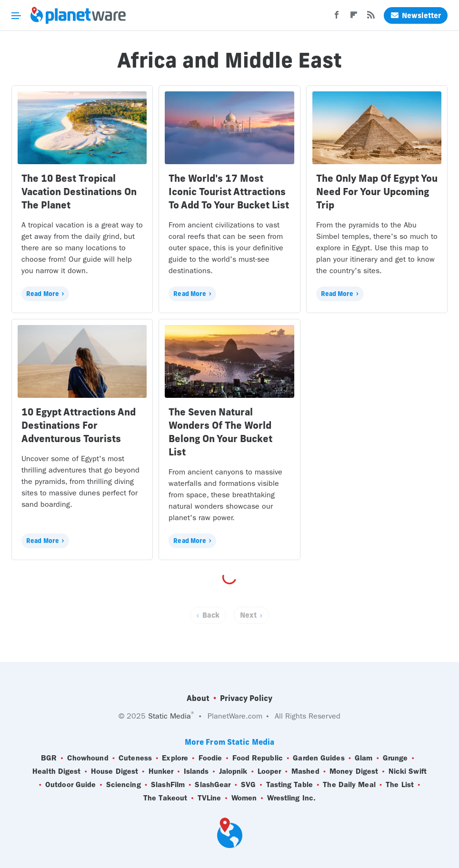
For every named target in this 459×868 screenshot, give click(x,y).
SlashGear (213, 785)
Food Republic (258, 758)
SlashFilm (168, 785)
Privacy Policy (246, 698)
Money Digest (354, 771)
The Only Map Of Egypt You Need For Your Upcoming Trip (377, 192)
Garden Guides (319, 758)
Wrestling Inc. (291, 798)
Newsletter (416, 15)
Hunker (161, 771)
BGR (49, 758)
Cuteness (135, 758)
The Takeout (165, 798)
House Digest (115, 771)
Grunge (395, 758)
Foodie (210, 758)
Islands (196, 771)
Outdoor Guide (70, 785)
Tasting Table (289, 785)
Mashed (305, 771)
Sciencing (124, 785)
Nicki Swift (408, 771)
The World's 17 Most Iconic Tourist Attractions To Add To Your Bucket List (229, 192)
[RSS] (371, 18)
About (198, 698)
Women (244, 798)
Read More (43, 294)
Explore (175, 758)
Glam (364, 758)
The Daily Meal (349, 785)
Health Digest (56, 771)
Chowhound (88, 758)
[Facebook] (337, 18)
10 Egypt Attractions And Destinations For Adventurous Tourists (79, 425)
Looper (269, 771)
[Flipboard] (354, 18)
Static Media (170, 716)
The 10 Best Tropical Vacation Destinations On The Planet (79, 192)
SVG (248, 785)
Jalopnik (233, 771)
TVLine (210, 798)
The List (400, 785)
